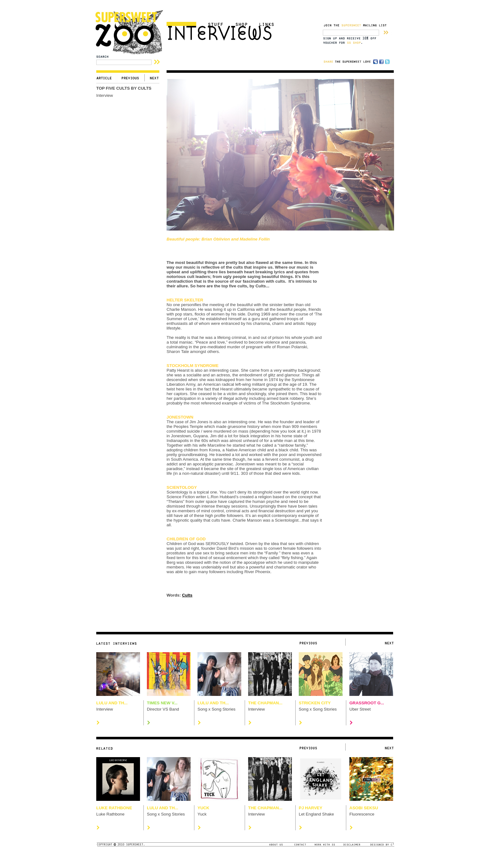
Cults (187, 595)
